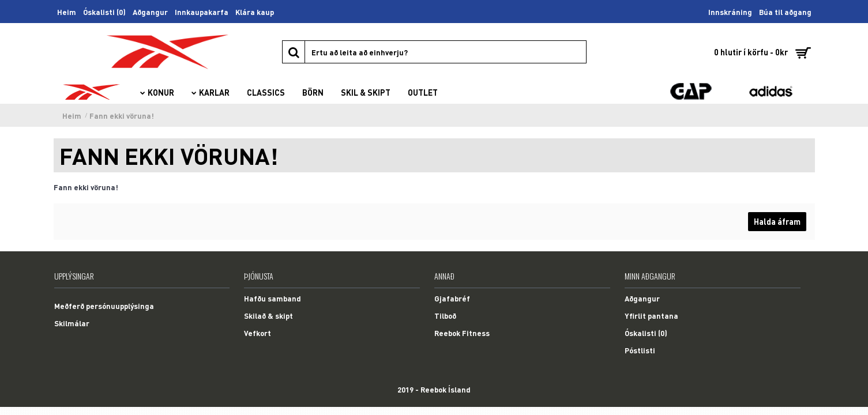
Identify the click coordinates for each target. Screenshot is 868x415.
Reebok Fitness (462, 333)
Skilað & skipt (268, 316)
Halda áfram (777, 221)
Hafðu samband (273, 298)
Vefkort (258, 333)
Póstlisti (640, 350)
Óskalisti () (646, 333)
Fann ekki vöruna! (122, 116)
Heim (72, 116)
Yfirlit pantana (651, 316)
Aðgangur (642, 298)
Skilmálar (72, 323)
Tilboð (445, 316)
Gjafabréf (452, 298)
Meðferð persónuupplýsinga (104, 306)
